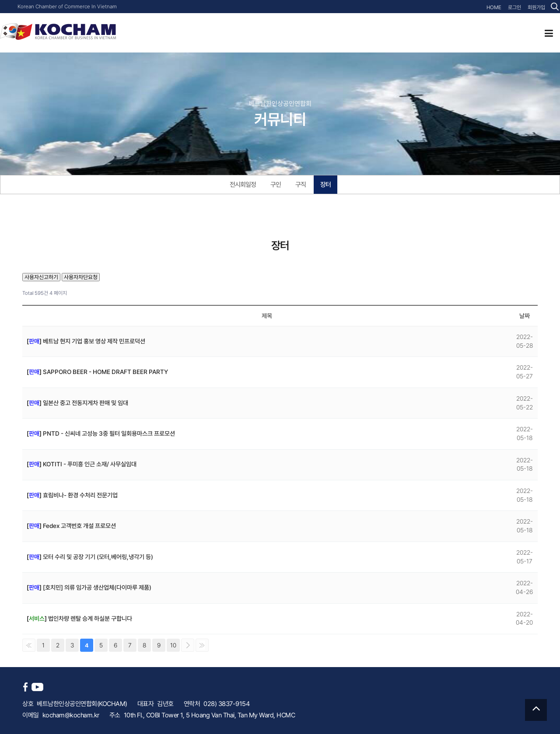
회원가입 (536, 7)
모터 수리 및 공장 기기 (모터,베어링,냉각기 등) (98, 557)
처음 (29, 645)
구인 (276, 185)
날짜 (525, 316)
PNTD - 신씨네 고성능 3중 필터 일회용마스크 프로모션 (109, 433)
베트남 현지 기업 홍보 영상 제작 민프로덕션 (94, 341)
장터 (325, 185)
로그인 (514, 7)
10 (173, 645)
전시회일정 (243, 185)
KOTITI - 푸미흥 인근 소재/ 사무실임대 (90, 464)
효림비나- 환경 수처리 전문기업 (80, 495)
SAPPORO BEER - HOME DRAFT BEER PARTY (105, 372)
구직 (301, 185)
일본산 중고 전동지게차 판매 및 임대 (86, 403)
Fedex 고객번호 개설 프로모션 (79, 526)
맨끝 (202, 645)
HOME (494, 7)
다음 (188, 645)
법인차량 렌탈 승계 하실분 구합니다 (90, 619)
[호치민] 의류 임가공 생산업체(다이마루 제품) (97, 587)
